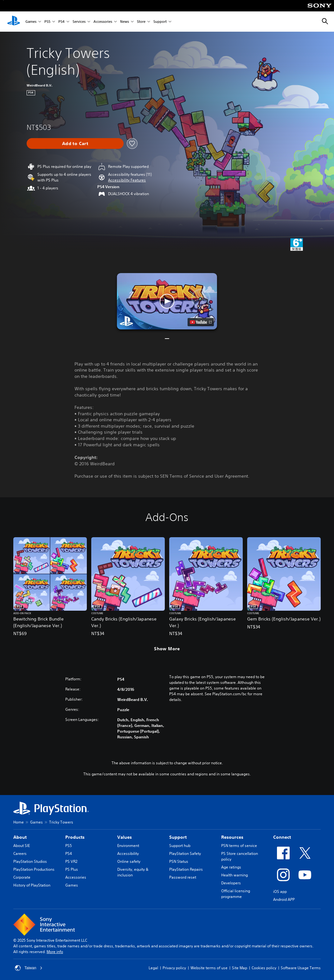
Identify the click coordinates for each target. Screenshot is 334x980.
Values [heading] (125, 837)
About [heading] (20, 837)
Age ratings (231, 867)
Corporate (22, 877)
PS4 (61, 22)
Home (19, 822)
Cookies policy (264, 968)
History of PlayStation (32, 885)
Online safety (129, 861)
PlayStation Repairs (186, 869)
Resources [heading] (232, 837)
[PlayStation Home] (14, 22)
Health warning (234, 875)
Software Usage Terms (301, 968)
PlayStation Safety (185, 853)
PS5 (47, 22)
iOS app (280, 891)
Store (141, 22)
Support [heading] (178, 837)
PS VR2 (71, 861)
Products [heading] (75, 837)
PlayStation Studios (30, 861)
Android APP (284, 899)
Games (31, 22)
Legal (153, 968)
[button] (127, 180)
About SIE (22, 846)
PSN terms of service (239, 846)
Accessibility (128, 853)
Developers (231, 883)
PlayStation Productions (34, 869)
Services (79, 22)
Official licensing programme (236, 894)
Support (160, 22)
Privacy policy (174, 968)
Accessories (103, 22)
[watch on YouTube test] (201, 322)
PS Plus (72, 869)
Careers (20, 853)
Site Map (240, 968)
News (125, 22)
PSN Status (179, 861)
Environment (128, 846)
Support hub (180, 846)
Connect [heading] (282, 837)
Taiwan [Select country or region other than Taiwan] (29, 968)
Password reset (183, 877)
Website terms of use (209, 968)
